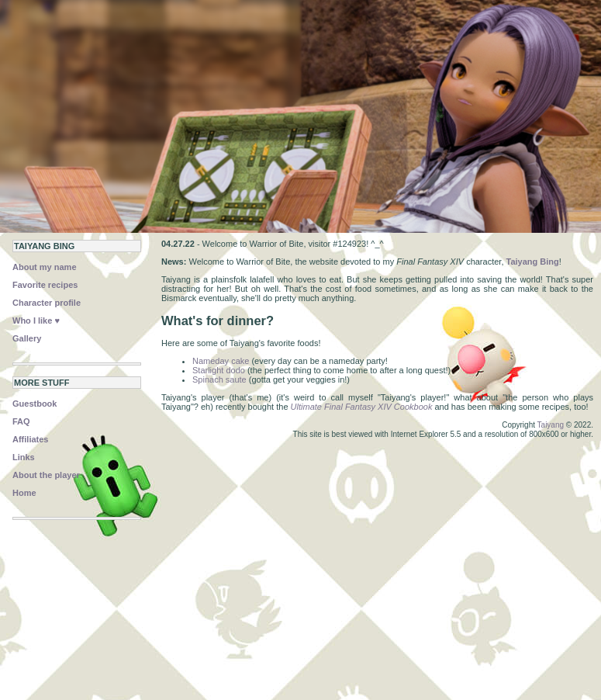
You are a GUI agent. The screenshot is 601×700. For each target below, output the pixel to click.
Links (24, 457)
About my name (45, 267)
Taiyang (551, 425)
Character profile (47, 303)
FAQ (21, 421)
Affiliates (30, 439)
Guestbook (35, 404)
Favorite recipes (45, 285)
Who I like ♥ (36, 321)
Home (24, 493)
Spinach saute (219, 379)
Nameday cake (221, 361)
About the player (46, 475)
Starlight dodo (219, 370)
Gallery (27, 338)
